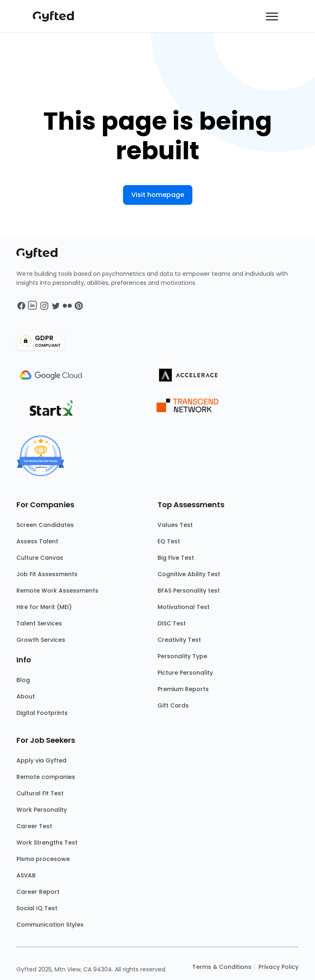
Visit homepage (158, 195)
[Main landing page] (57, 16)
